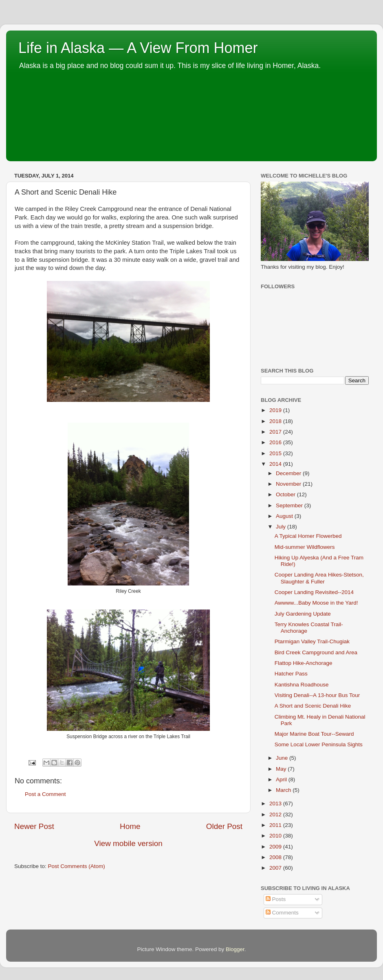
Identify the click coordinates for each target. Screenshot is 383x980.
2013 (276, 804)
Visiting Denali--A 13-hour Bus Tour (317, 695)
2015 (276, 453)
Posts (276, 899)
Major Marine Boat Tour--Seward (314, 734)
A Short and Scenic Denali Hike (313, 706)
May (282, 769)
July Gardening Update (303, 614)
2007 (276, 868)
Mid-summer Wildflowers (305, 547)
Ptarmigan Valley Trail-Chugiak (312, 641)
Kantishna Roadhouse (302, 685)
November (289, 484)
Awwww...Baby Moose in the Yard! (316, 603)
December (289, 473)
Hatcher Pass (291, 674)
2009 (276, 847)
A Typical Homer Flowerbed (308, 536)
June (283, 758)
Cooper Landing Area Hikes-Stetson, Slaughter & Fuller (319, 578)
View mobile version (128, 843)
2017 (276, 432)
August (285, 516)
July (282, 527)
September (290, 505)
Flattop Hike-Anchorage (304, 663)
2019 (276, 410)
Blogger (235, 949)
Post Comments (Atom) (77, 866)
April (282, 779)
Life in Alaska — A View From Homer (138, 48)
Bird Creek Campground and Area (316, 652)
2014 (276, 464)
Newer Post (34, 826)
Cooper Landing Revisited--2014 (314, 592)
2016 (276, 442)
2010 (276, 836)
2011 (276, 825)
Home (130, 826)
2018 (276, 421)
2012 (276, 814)
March (284, 790)
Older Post (224, 826)
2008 (276, 857)
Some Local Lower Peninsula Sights (319, 744)
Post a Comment (45, 794)
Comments (282, 913)
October (286, 494)
